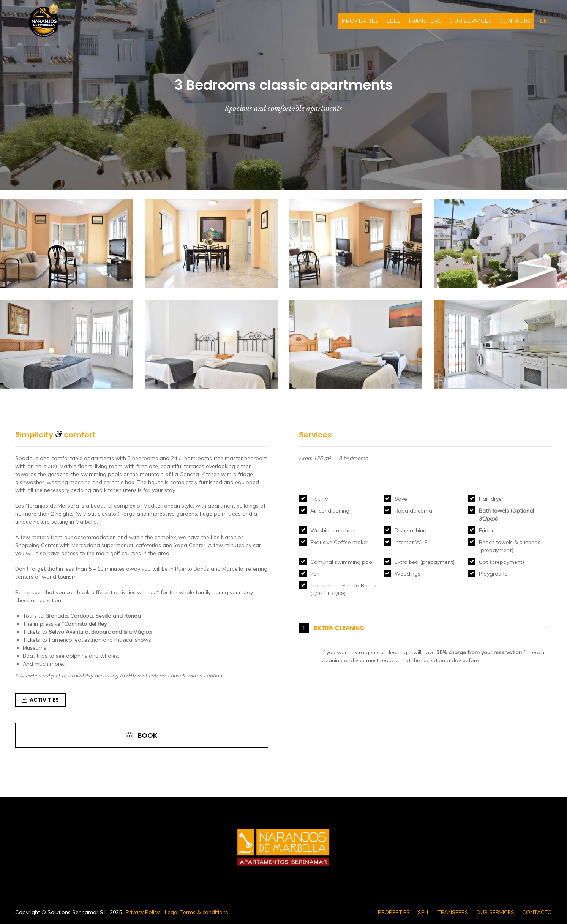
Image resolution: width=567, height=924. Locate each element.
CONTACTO (515, 21)
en (544, 21)
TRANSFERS (425, 21)
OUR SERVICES (471, 21)
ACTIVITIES (40, 700)
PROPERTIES (360, 21)
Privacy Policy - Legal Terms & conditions (177, 912)
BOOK (142, 735)
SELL (393, 21)
